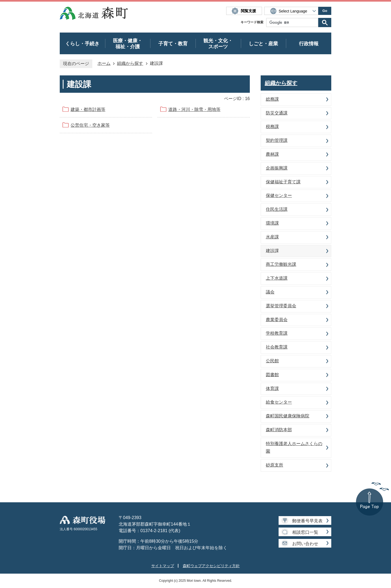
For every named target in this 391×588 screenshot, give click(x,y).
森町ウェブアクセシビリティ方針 (211, 566)
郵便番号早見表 (307, 521)
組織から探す (130, 63)
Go (325, 11)
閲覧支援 (248, 11)
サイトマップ (163, 566)
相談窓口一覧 (305, 532)
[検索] (294, 23)
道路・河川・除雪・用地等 (194, 109)
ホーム (104, 63)
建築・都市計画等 (88, 109)
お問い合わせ (305, 544)
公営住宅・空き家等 (90, 125)
